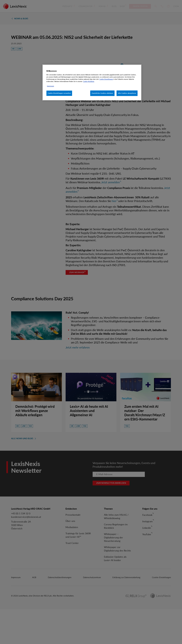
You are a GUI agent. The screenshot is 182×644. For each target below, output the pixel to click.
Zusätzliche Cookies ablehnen (102, 93)
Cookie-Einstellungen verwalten (59, 93)
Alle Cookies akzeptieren (127, 93)
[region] (92, 82)
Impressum (50, 86)
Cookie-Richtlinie (89, 81)
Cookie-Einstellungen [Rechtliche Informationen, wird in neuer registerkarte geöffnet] (106, 79)
